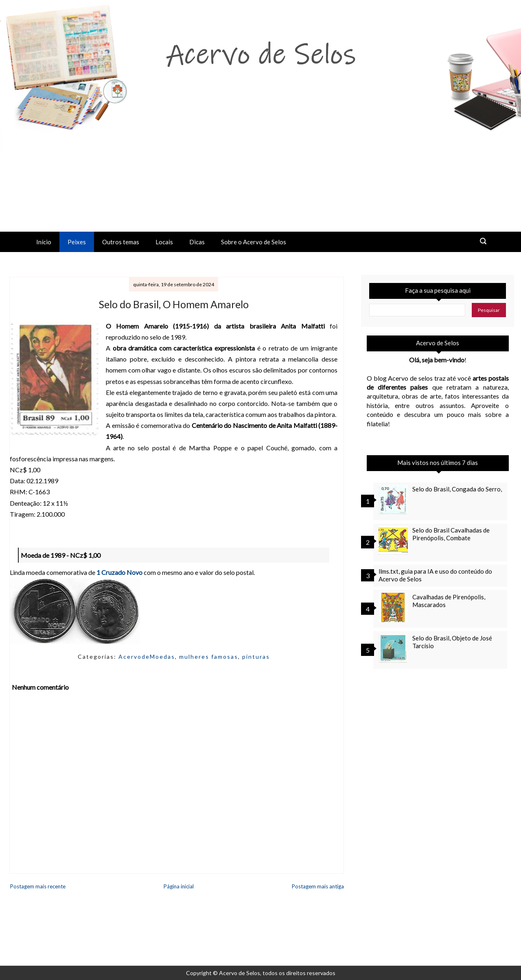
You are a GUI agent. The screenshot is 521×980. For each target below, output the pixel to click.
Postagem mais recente (38, 886)
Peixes (77, 242)
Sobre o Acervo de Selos (254, 242)
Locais (164, 242)
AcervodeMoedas (147, 657)
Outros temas (121, 242)
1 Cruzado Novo (119, 572)
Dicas (197, 242)
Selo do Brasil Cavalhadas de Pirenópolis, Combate (451, 534)
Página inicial (179, 886)
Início (44, 242)
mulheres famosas (209, 657)
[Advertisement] (260, 171)
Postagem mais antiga (318, 886)
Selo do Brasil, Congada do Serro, (457, 489)
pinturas (256, 657)
